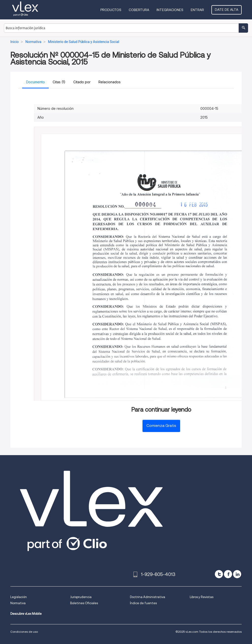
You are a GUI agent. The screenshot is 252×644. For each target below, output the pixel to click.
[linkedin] (237, 574)
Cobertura (139, 10)
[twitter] (219, 574)
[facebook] (228, 574)
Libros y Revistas (202, 597)
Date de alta (227, 10)
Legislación (19, 597)
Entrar (197, 10)
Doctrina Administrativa (148, 597)
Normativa (18, 603)
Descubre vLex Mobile (26, 614)
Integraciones (170, 10)
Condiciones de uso (24, 632)
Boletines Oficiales (84, 603)
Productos (111, 10)
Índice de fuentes (143, 603)
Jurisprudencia (81, 597)
